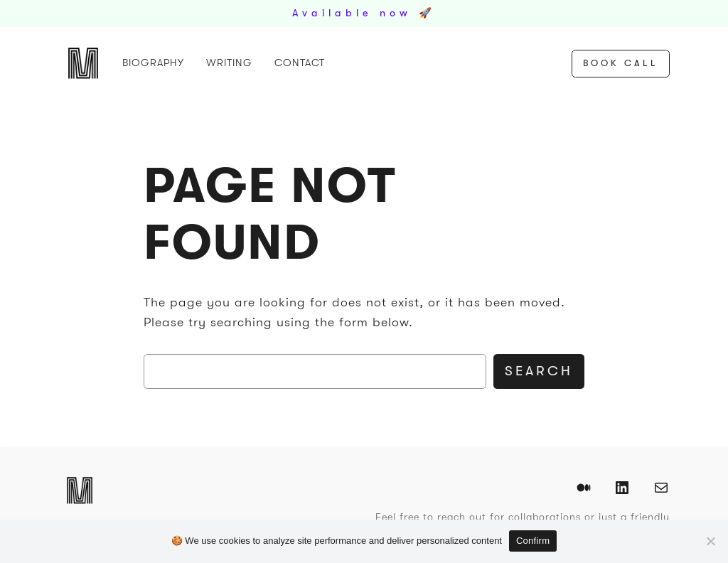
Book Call (621, 63)
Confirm (533, 541)
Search (539, 371)
